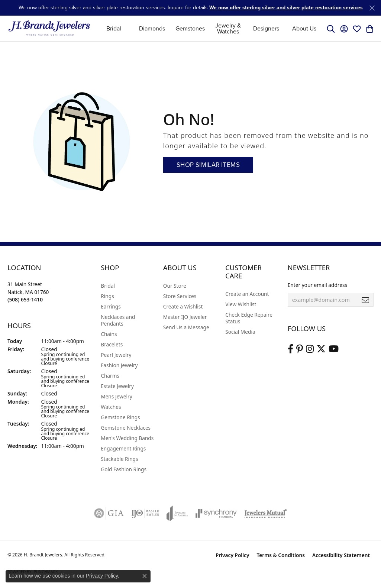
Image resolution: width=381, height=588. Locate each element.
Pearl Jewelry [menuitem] (116, 355)
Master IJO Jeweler (185, 317)
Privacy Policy (233, 555)
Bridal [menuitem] (108, 286)
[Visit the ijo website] (145, 513)
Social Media (240, 332)
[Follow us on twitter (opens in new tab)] (321, 349)
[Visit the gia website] (109, 513)
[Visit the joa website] (177, 513)
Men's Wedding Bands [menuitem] (127, 438)
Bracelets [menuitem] (112, 344)
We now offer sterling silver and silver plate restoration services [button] (286, 8)
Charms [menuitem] (110, 376)
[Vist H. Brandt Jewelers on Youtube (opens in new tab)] (334, 349)
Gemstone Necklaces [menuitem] (126, 428)
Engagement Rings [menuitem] (123, 448)
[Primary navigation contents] (209, 28)
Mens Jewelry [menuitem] (116, 396)
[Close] (372, 8)
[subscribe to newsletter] (365, 300)
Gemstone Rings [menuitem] (120, 417)
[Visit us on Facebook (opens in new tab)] (290, 349)
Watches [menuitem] (111, 407)
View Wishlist (241, 304)
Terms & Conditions (281, 555)
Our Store (175, 286)
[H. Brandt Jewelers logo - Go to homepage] (49, 28)
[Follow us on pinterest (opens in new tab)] (300, 349)
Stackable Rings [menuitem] (119, 459)
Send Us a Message (186, 327)
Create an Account (247, 294)
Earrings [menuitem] (111, 306)
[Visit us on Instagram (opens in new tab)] (310, 349)
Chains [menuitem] (109, 334)
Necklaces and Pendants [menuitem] (118, 320)
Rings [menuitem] (107, 296)
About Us (304, 28)
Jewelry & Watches (228, 28)
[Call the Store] (25, 299)
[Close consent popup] (145, 576)
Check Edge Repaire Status (249, 318)
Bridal (114, 28)
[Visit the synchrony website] (216, 513)
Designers (266, 28)
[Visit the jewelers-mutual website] (266, 513)
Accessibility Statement (341, 555)
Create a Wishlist (183, 306)
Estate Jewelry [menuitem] (117, 386)
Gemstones (190, 28)
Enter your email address (317, 285)
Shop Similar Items (208, 165)
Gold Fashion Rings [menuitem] (124, 469)
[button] (331, 29)
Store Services (180, 296)
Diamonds (152, 28)
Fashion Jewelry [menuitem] (119, 365)
